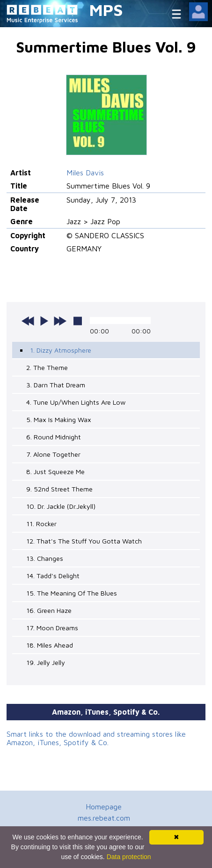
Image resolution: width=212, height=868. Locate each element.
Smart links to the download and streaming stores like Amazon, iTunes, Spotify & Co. (96, 738)
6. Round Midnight (54, 437)
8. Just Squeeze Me (55, 472)
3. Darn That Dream (56, 385)
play (44, 321)
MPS (106, 10)
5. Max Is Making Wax (59, 419)
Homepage (104, 807)
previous (28, 321)
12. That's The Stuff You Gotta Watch (84, 541)
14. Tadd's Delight (53, 576)
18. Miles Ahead (50, 645)
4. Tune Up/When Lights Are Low (76, 402)
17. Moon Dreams (52, 628)
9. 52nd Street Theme (59, 489)
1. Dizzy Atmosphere (61, 350)
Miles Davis (85, 173)
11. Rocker (41, 524)
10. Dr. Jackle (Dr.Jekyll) (61, 506)
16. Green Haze (49, 610)
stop (78, 321)
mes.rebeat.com (104, 818)
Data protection (129, 857)
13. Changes (45, 558)
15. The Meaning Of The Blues (72, 593)
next (60, 321)
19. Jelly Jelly (46, 662)
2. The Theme (47, 367)
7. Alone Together (53, 454)
